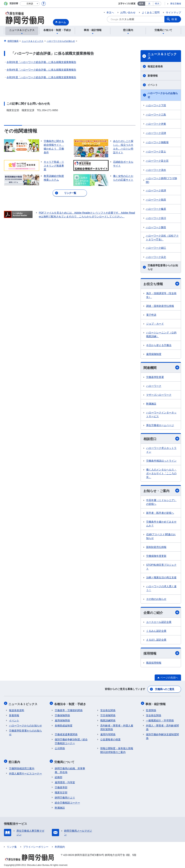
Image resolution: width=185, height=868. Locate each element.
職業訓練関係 (108, 720)
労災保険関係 (108, 715)
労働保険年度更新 (156, 556)
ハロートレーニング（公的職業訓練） (161, 334)
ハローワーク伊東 (156, 124)
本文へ (110, 12)
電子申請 (151, 315)
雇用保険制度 (154, 354)
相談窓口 (161, 439)
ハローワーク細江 (156, 248)
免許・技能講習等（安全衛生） (161, 295)
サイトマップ (173, 12)
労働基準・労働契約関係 (69, 710)
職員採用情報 (154, 663)
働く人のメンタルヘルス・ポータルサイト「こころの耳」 (161, 474)
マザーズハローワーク (159, 395)
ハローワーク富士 (156, 152)
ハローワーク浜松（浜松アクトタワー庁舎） (162, 238)
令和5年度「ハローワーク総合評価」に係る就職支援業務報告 (41, 62)
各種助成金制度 (64, 725)
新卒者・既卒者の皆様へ (160, 513)
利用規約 (60, 845)
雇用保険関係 (62, 720)
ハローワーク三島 (156, 115)
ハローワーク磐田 (156, 227)
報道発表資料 (17, 710)
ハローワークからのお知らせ (163, 95)
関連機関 (161, 368)
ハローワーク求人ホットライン (161, 450)
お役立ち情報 (161, 284)
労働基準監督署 (155, 377)
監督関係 (151, 710)
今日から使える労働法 (159, 345)
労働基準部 (61, 786)
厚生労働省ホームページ (160, 425)
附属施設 (151, 404)
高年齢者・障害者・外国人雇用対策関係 (117, 727)
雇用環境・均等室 (65, 781)
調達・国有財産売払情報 (160, 306)
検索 (175, 19)
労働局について (65, 761)
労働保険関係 (62, 715)
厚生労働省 (176, 4)
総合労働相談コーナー (67, 801)
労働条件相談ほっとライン (161, 461)
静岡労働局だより (65, 796)
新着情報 (153, 76)
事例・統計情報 (156, 704)
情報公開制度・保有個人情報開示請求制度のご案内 (117, 750)
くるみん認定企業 (156, 631)
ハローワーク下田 (156, 105)
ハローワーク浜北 (156, 257)
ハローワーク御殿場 (157, 142)
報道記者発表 (155, 66)
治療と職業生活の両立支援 (161, 578)
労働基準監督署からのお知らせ (163, 267)
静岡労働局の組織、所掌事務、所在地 (70, 769)
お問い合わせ (128, 12)
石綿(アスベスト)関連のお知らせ (161, 537)
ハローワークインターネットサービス (161, 415)
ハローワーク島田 (156, 200)
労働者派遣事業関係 (66, 734)
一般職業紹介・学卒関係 (160, 720)
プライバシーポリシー (36, 845)
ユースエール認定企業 (159, 623)
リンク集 (12, 845)
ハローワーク (154, 386)
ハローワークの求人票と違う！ (161, 589)
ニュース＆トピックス (162, 56)
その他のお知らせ (156, 600)
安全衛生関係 (108, 710)
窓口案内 (15, 761)
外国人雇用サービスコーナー (25, 772)
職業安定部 (61, 791)
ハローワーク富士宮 (157, 161)
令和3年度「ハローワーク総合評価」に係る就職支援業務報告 (41, 77)
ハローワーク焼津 (156, 190)
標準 (141, 4)
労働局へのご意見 (165, 689)
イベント (153, 85)
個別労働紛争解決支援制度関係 (162, 736)
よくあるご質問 (151, 12)
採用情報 (161, 654)
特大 (157, 4)
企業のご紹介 (161, 613)
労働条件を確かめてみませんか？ (161, 524)
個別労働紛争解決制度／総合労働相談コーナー (71, 741)
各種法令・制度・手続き (71, 704)
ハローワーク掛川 (156, 218)
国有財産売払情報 (156, 548)
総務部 (59, 775)
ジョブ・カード (155, 324)
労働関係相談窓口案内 (22, 767)
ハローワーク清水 (156, 170)
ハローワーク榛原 (156, 209)
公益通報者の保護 (110, 739)
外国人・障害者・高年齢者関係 (162, 727)
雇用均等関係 (108, 734)
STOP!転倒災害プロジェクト (161, 567)
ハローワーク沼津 (156, 133)
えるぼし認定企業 (156, 640)
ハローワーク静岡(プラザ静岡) (161, 180)
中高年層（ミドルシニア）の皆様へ (161, 503)
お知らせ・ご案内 (161, 491)
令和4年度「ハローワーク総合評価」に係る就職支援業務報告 (41, 70)
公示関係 (60, 748)
